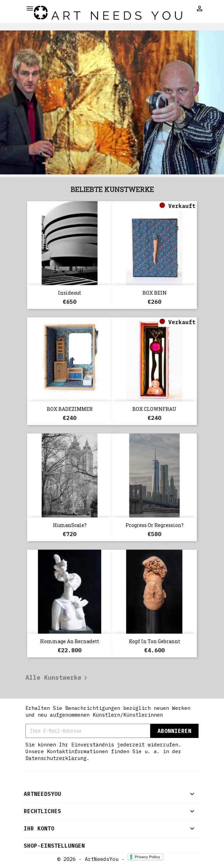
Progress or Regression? (155, 525)
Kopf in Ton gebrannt (155, 641)
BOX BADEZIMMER (70, 409)
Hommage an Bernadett (70, 641)
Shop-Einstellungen (54, 846)
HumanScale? (70, 525)
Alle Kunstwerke (58, 678)
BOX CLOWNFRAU (154, 409)
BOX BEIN (155, 293)
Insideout (70, 293)
